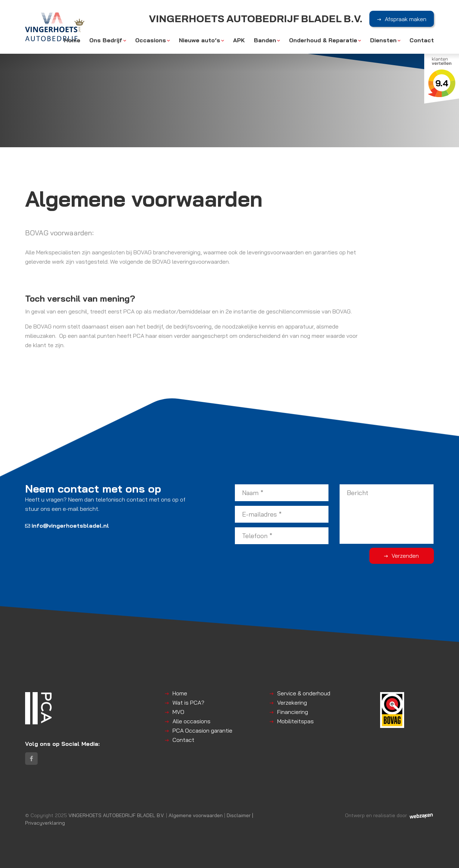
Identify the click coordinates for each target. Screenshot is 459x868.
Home (72, 40)
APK (239, 40)
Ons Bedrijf (106, 40)
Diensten (383, 40)
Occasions (151, 40)
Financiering (293, 712)
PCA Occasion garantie (202, 730)
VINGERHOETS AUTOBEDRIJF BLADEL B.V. (117, 815)
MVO (178, 712)
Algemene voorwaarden (196, 815)
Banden (265, 40)
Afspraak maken (406, 19)
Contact (422, 40)
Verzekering (292, 702)
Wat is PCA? (188, 702)
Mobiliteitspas (295, 721)
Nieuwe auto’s (200, 40)
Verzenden (405, 556)
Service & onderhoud (304, 693)
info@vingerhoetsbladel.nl (67, 526)
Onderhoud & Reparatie (323, 40)
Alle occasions (191, 721)
